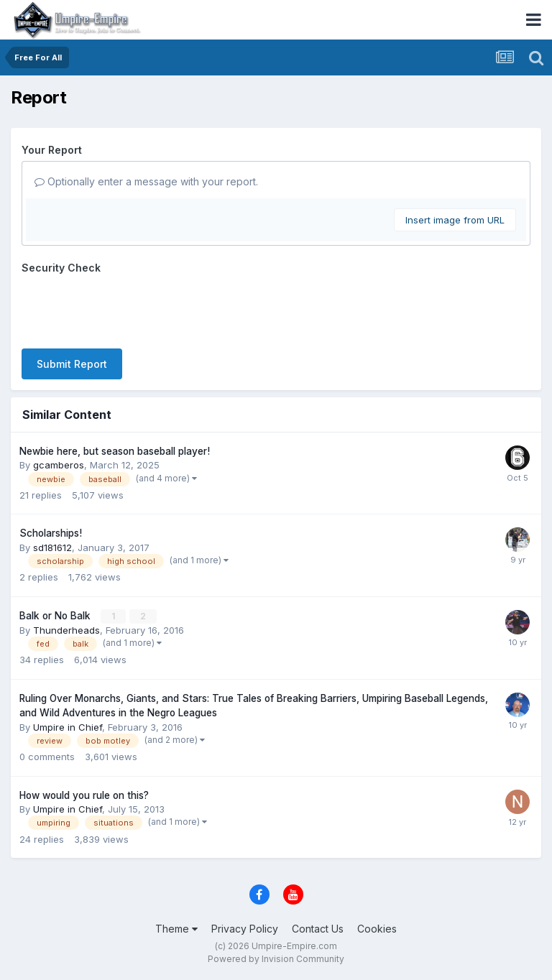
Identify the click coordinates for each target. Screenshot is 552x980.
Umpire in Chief (68, 727)
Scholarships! (51, 533)
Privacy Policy (245, 929)
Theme (176, 929)
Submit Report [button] (72, 364)
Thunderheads (66, 630)
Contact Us (318, 929)
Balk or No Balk (56, 616)
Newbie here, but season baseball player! (115, 451)
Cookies (377, 929)
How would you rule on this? (84, 795)
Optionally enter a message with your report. (146, 181)
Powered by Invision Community (276, 959)
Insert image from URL (455, 220)
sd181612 (52, 547)
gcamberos (59, 465)
